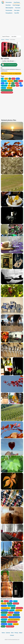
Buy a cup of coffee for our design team (11, 73)
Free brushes (9, 10)
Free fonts (8, 5)
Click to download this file (9, 65)
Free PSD (17, 13)
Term (12, 633)
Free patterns (9, 13)
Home (3, 40)
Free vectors (9, 2)
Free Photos (17, 2)
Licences (8, 633)
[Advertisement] (12, 25)
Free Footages (16, 5)
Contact (12, 635)
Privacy (16, 633)
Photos (7, 40)
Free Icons (18, 8)
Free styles (17, 10)
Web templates (9, 8)
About (21, 633)
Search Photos (6, 36)
